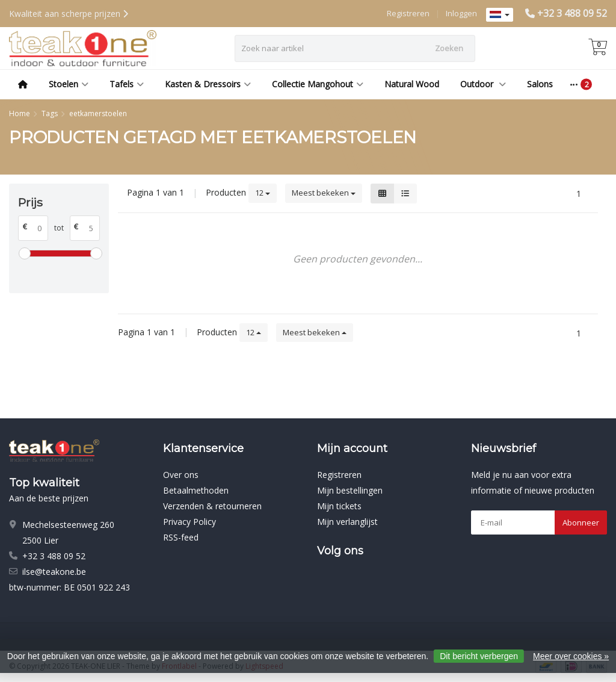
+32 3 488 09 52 (572, 13)
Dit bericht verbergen (479, 656)
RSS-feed (181, 537)
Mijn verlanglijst (347, 522)
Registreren (408, 13)
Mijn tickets (339, 506)
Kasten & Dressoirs (208, 84)
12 (263, 193)
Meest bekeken (324, 193)
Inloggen (461, 13)
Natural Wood (412, 84)
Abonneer (581, 522)
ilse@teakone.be (54, 572)
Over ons (181, 475)
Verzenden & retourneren (212, 506)
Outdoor (483, 84)
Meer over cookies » (571, 656)
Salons (540, 84)
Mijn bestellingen (350, 490)
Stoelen (69, 84)
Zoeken (449, 48)
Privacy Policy (189, 522)
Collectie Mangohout (318, 84)
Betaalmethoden (196, 490)
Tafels (127, 84)
